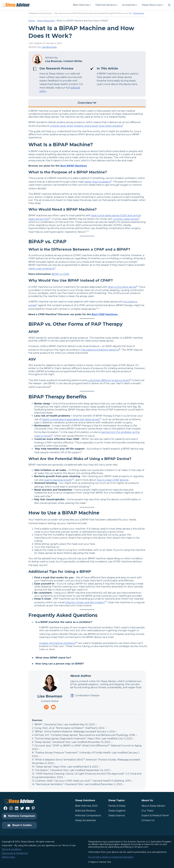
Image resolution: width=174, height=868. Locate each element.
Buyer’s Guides (19, 825)
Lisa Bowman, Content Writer (64, 61)
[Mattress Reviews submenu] (106, 5)
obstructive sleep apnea (122, 287)
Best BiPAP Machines (74, 166)
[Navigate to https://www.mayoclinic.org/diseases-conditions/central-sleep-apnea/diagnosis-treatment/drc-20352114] (118, 265)
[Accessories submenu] (130, 5)
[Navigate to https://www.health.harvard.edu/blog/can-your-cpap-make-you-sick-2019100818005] (45, 603)
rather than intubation (98, 182)
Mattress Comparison (19, 816)
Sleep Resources (46, 21)
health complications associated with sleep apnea (71, 419)
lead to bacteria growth (58, 480)
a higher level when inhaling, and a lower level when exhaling (86, 126)
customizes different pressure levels (108, 380)
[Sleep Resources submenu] (152, 5)
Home (32, 21)
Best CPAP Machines (105, 314)
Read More (139, 13)
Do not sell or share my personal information (111, 857)
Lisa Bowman (49, 47)
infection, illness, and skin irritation (85, 603)
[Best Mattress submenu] (82, 5)
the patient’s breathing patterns (100, 350)
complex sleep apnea (126, 219)
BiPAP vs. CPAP (61, 274)
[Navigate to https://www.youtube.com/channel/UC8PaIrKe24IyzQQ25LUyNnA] (53, 707)
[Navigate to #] (169, 5)
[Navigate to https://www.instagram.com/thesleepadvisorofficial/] (46, 707)
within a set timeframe (41, 269)
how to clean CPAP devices (113, 480)
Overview (85, 103)
